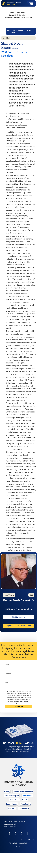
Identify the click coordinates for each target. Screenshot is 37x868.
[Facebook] (10, 833)
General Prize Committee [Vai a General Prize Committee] (23, 792)
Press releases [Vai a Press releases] (12, 804)
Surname (8, 674)
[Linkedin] (16, 833)
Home (12, 13)
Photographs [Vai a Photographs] (24, 808)
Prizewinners (21, 13)
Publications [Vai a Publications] (14, 800)
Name (7, 665)
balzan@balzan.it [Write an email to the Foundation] (10, 824)
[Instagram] (21, 833)
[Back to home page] (4, 4)
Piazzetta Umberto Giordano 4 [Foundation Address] (14, 821)
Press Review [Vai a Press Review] (26, 804)
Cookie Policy (24, 843)
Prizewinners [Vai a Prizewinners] (27, 796)
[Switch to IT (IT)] (22, 840)
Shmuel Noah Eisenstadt (17, 15)
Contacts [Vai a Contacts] (12, 808)
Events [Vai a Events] (25, 800)
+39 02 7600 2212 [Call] (10, 827)
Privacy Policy (14, 843)
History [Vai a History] (7, 792)
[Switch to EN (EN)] (33, 840)
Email (6, 683)
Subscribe (18, 706)
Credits (18, 847)
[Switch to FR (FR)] (29, 840)
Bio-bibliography (18, 617)
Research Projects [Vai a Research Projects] (12, 796)
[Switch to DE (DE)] (25, 840)
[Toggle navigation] (31, 3)
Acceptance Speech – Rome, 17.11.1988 (18, 626)
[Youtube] (27, 833)
